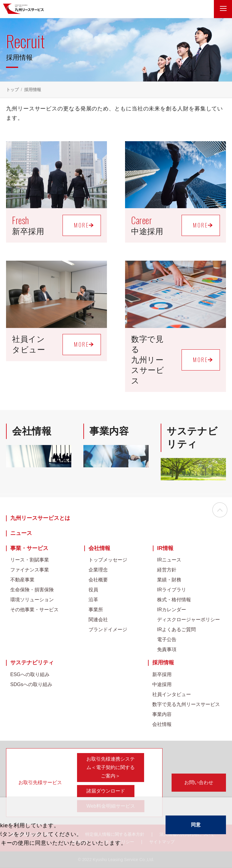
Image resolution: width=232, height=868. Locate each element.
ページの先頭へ (220, 511)
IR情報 (165, 548)
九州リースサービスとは (40, 518)
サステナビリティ (32, 663)
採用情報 (163, 663)
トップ (12, 90)
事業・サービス (29, 548)
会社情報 (99, 548)
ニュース (21, 533)
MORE (82, 225)
